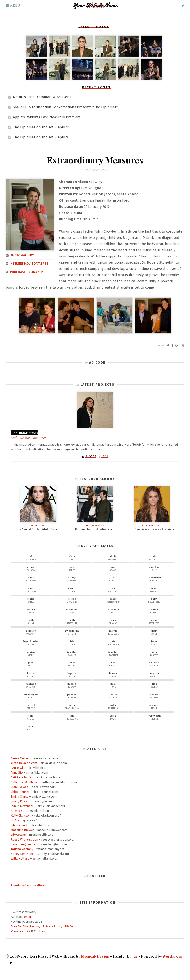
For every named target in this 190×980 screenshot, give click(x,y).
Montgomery (113, 600)
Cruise (31, 717)
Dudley (31, 696)
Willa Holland (20, 859)
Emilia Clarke (20, 796)
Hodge (72, 557)
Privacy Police (21, 931)
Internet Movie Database (29, 265)
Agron (31, 611)
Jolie (154, 568)
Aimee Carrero (21, 758)
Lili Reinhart (19, 825)
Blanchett (113, 589)
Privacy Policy (52, 926)
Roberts (154, 653)
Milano (31, 568)
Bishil (154, 706)
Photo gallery (22, 257)
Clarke (154, 611)
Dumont (113, 621)
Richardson (113, 632)
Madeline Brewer (22, 830)
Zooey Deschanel (23, 854)
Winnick (154, 664)
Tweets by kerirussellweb (28, 885)
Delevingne (31, 589)
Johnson (72, 579)
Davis (113, 717)
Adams (113, 568)
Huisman (72, 685)
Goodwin (31, 632)
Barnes (113, 579)
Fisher (72, 589)
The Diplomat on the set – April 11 (41, 127)
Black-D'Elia (72, 706)
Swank (154, 632)
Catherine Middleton (25, 782)
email (28, 917)
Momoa (154, 643)
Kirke (31, 653)
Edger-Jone (154, 600)
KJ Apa (15, 820)
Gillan (72, 664)
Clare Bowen (19, 787)
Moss (72, 611)
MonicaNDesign (95, 956)
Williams (31, 685)
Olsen (113, 611)
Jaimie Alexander (22, 806)
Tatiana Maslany (22, 849)
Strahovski (31, 728)
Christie (72, 632)
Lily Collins (18, 835)
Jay (135, 956)
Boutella (113, 706)
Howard (154, 579)
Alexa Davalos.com (24, 763)
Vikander (113, 557)
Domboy (154, 589)
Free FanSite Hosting (25, 926)
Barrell (113, 664)
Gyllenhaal (113, 643)
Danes (31, 600)
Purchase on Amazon (27, 273)
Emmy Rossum (21, 801)
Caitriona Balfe (21, 777)
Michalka (31, 557)
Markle (154, 675)
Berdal (31, 643)
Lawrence (113, 653)
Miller (154, 717)
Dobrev (154, 685)
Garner (72, 653)
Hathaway (31, 579)
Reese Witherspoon (24, 839)
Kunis (113, 685)
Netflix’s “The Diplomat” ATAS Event (42, 97)
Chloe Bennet (20, 792)
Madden (113, 696)
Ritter (72, 675)
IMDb (105, 457)
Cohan (113, 675)
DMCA (69, 926)
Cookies (39, 931)
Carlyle (31, 706)
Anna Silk (17, 773)
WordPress (172, 956)
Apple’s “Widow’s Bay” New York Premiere (47, 117)
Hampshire (72, 621)
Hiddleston (72, 717)
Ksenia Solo (19, 811)
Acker (72, 568)
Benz (31, 664)
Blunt (31, 621)
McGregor (154, 621)
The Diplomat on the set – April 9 (41, 137)
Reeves (31, 675)
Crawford (72, 600)
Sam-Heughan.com (24, 844)
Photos (91, 457)
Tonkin (72, 696)
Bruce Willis (19, 768)
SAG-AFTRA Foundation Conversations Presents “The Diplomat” (65, 107)
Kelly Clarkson (21, 816)
